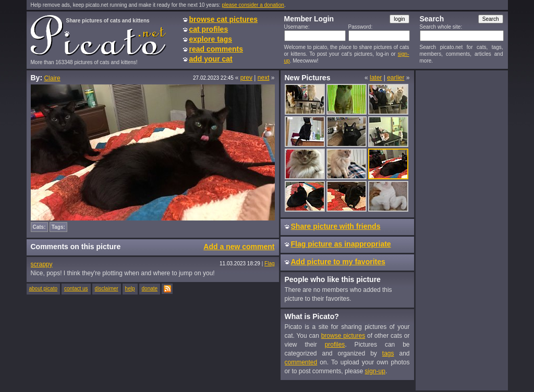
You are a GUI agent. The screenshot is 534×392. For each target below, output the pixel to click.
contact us (76, 289)
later (376, 78)
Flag (269, 264)
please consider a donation (253, 5)
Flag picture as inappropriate (341, 244)
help (130, 289)
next (264, 78)
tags (388, 353)
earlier (396, 78)
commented (301, 362)
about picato (44, 289)
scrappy (42, 264)
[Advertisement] (462, 230)
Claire (52, 78)
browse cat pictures (224, 19)
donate (150, 289)
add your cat (211, 59)
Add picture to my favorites (338, 262)
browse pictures (343, 336)
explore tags (211, 39)
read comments (216, 49)
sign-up (375, 371)
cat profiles (209, 29)
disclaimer (107, 289)
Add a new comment (239, 247)
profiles (335, 345)
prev (246, 78)
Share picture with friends (336, 226)
